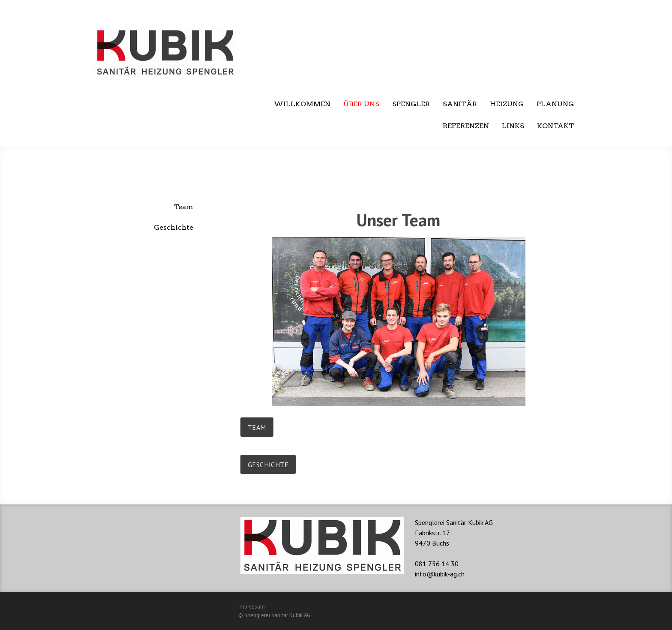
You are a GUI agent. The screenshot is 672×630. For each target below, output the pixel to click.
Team (184, 207)
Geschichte (174, 227)
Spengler (411, 104)
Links (513, 126)
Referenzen (466, 126)
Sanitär (460, 104)
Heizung (507, 104)
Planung (555, 104)
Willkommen (302, 104)
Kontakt (555, 126)
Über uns (361, 104)
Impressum (252, 607)
